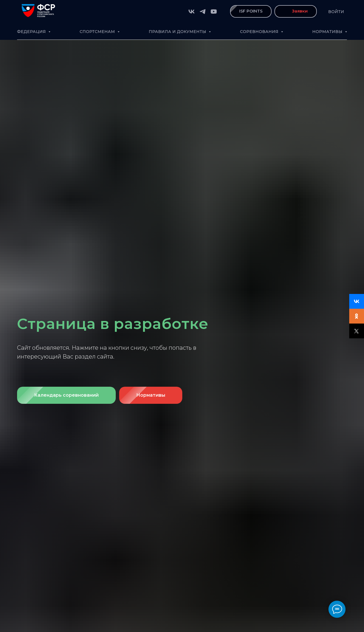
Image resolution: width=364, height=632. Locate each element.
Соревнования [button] (260, 32)
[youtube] (214, 12)
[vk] (192, 12)
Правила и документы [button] (178, 32)
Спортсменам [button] (98, 32)
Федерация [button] (32, 32)
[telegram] (203, 12)
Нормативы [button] (328, 32)
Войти (336, 12)
